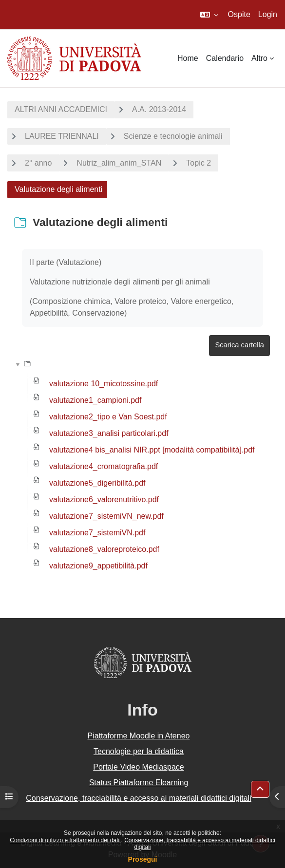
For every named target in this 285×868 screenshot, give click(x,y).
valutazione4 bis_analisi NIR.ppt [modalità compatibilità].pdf (152, 450)
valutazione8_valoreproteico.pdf (104, 549)
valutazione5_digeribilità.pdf (97, 483)
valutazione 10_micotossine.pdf (104, 384)
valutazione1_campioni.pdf (95, 400)
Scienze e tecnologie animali (173, 136)
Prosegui (143, 859)
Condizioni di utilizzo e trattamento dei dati (65, 840)
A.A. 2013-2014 (159, 109)
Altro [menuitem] (259, 58)
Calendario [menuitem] (225, 58)
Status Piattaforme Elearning (139, 783)
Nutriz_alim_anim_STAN (119, 163)
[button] (209, 15)
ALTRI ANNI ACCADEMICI (61, 109)
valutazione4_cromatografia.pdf (104, 466)
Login (268, 14)
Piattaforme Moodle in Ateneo (139, 736)
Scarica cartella (239, 345)
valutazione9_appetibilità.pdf (98, 566)
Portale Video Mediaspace (139, 767)
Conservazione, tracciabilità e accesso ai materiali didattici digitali (138, 798)
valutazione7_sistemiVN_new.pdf (106, 516)
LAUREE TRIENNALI (62, 136)
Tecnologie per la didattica (139, 751)
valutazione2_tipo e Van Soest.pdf (108, 417)
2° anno (38, 163)
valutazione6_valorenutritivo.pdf (104, 500)
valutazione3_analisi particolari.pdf (109, 433)
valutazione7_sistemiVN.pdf (97, 533)
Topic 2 (199, 163)
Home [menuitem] (188, 58)
